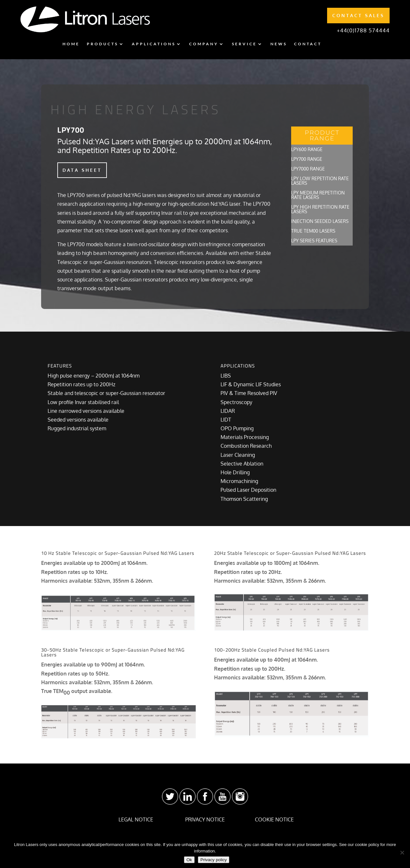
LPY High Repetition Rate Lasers (320, 209)
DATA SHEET (82, 170)
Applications (154, 44)
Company (204, 44)
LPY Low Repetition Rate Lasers (320, 181)
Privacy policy (214, 860)
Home (71, 44)
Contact (308, 44)
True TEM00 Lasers (313, 231)
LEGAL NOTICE (136, 819)
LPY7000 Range (308, 169)
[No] (402, 852)
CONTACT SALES (358, 15)
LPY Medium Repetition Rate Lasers (318, 195)
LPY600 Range (307, 150)
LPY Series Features (314, 241)
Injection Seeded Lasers (320, 221)
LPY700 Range (307, 159)
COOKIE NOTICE (274, 819)
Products (102, 44)
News (279, 44)
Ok (189, 860)
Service (244, 44)
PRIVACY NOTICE (205, 819)
